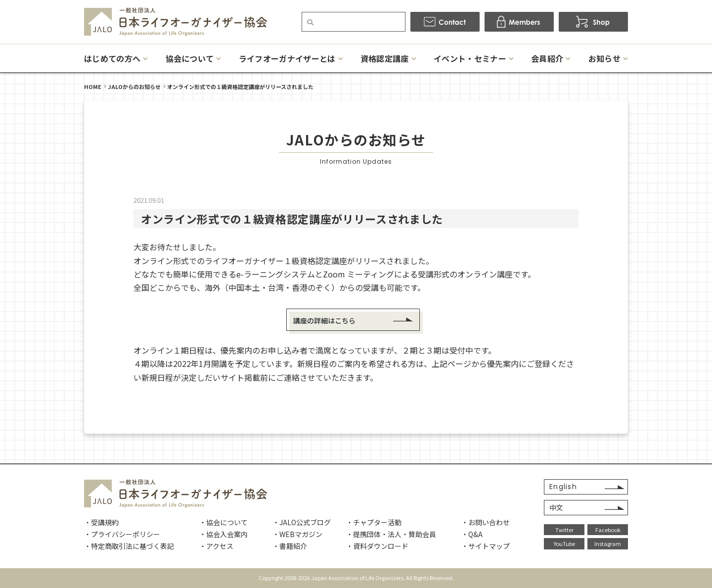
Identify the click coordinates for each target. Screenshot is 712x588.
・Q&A (472, 534)
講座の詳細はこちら (324, 320)
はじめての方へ (112, 58)
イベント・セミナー (470, 58)
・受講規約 (101, 522)
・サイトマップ (486, 546)
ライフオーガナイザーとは (287, 58)
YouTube (564, 543)
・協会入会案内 (223, 534)
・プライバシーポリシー (122, 534)
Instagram (608, 543)
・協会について (223, 522)
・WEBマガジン (297, 534)
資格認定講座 (385, 58)
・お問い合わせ (486, 522)
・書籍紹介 (290, 546)
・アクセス (216, 546)
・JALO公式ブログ (302, 522)
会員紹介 (547, 58)
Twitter (564, 530)
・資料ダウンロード (377, 546)
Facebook (608, 530)
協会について (190, 58)
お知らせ (604, 58)
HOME (93, 87)
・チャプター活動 (374, 522)
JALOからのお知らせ (134, 87)
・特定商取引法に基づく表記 (129, 546)
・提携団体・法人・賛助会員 (391, 534)
